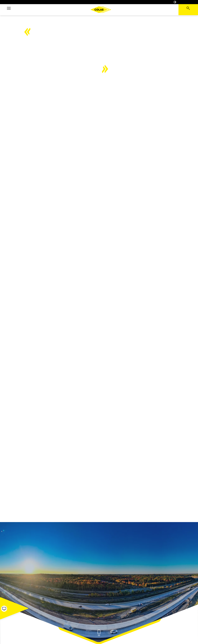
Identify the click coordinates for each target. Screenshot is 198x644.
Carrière (153, 10)
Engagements (135, 10)
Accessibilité (180, 2)
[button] (9, 10)
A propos (36, 10)
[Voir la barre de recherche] (188, 10)
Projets (70, 10)
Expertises (53, 10)
